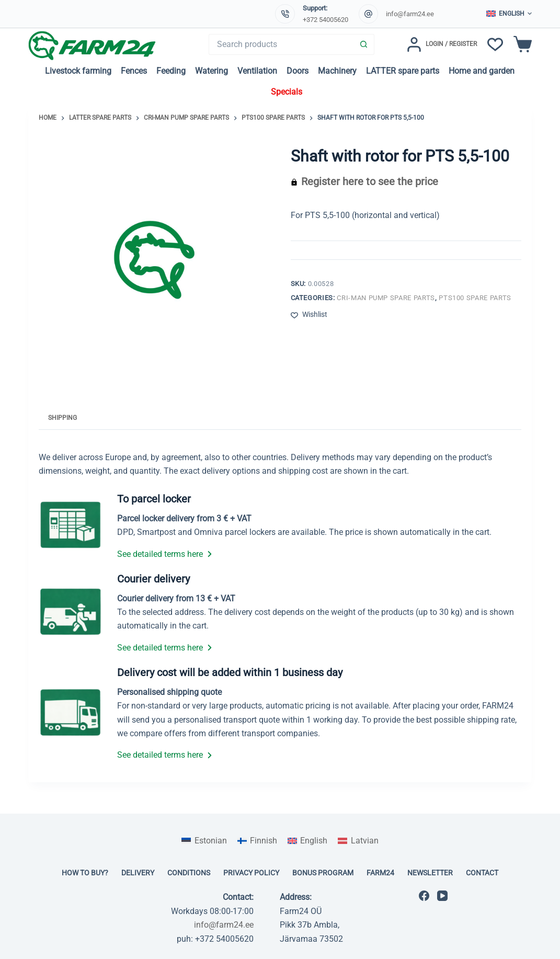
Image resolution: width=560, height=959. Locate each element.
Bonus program (323, 873)
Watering (212, 71)
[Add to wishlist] (309, 315)
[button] (509, 14)
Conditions (189, 873)
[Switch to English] (307, 841)
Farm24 (380, 873)
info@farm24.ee (410, 14)
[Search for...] (281, 44)
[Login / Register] (442, 44)
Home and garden (482, 71)
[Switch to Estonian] (204, 841)
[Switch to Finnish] (257, 841)
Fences (134, 71)
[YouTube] (442, 896)
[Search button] (364, 44)
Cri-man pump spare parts (386, 298)
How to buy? (85, 873)
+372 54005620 (325, 20)
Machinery (337, 71)
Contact (482, 873)
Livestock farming (78, 71)
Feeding (171, 71)
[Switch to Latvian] (358, 841)
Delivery (138, 873)
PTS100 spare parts (475, 298)
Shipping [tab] (62, 418)
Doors (298, 71)
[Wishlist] (495, 44)
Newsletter (430, 873)
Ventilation (257, 71)
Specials (287, 92)
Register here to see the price (370, 181)
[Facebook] (424, 896)
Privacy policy (251, 873)
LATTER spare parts (403, 71)
